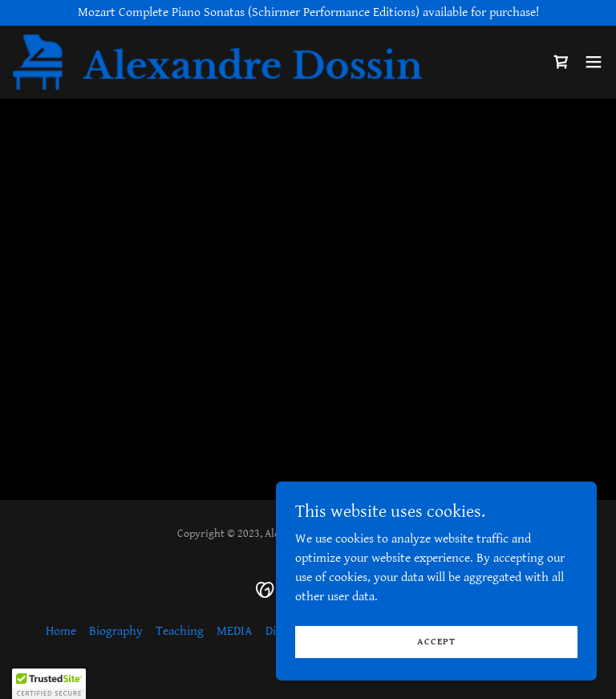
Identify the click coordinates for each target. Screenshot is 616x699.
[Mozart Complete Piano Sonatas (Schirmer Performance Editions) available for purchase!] (308, 13)
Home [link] (61, 631)
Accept (436, 642)
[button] (594, 63)
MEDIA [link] (235, 631)
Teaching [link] (180, 631)
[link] (217, 62)
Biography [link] (116, 631)
